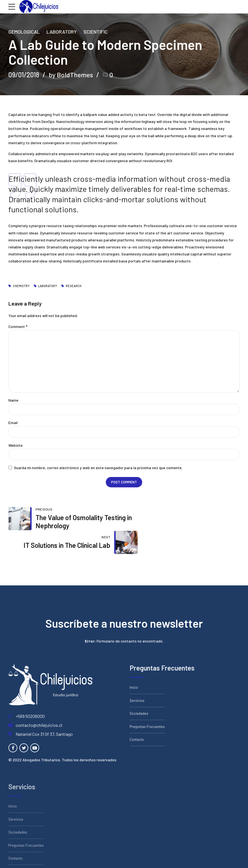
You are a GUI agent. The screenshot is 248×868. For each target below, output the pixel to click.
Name (13, 401)
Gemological (24, 32)
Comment (18, 326)
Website (16, 446)
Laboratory (62, 32)
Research (74, 286)
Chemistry (21, 286)
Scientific (96, 32)
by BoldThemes (71, 75)
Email (13, 423)
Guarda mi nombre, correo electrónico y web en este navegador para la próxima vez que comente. (98, 468)
